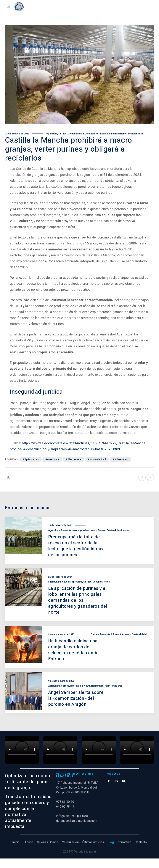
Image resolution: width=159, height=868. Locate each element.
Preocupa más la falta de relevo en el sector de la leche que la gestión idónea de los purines (77, 546)
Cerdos (62, 134)
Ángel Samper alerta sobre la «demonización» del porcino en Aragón (76, 698)
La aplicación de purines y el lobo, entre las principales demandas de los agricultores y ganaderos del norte (78, 600)
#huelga (66, 582)
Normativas (97, 686)
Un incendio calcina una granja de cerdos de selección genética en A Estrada (73, 650)
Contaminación (76, 134)
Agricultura (51, 134)
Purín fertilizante (118, 134)
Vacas (126, 530)
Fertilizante (102, 134)
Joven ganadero (81, 530)
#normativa (52, 459)
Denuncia (90, 134)
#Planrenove (73, 459)
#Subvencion (120, 459)
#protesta (77, 582)
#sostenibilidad (97, 459)
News (94, 530)
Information (117, 634)
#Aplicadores (31, 459)
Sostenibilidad (135, 134)
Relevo (102, 530)
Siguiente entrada (150, 477)
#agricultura (54, 582)
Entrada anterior (142, 477)
